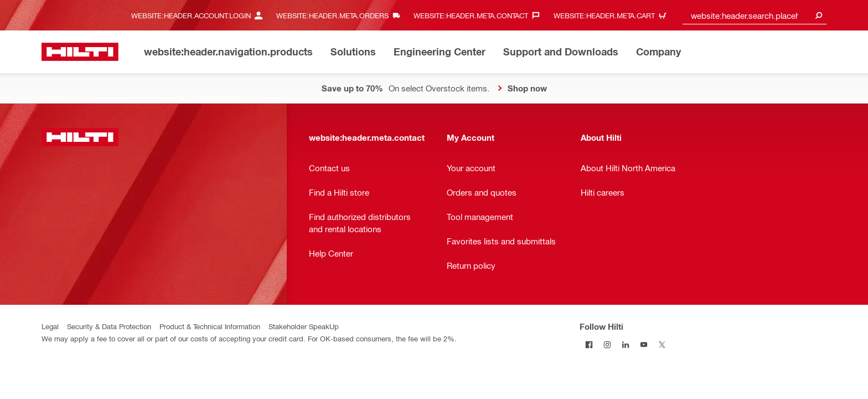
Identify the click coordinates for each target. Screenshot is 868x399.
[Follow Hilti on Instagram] (607, 344)
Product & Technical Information (210, 326)
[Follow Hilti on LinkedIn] (625, 344)
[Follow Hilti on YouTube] (644, 344)
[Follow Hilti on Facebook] (589, 344)
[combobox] (755, 15)
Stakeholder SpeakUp (304, 326)
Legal (50, 326)
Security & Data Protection (109, 326)
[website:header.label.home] (80, 52)
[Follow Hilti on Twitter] (662, 344)
